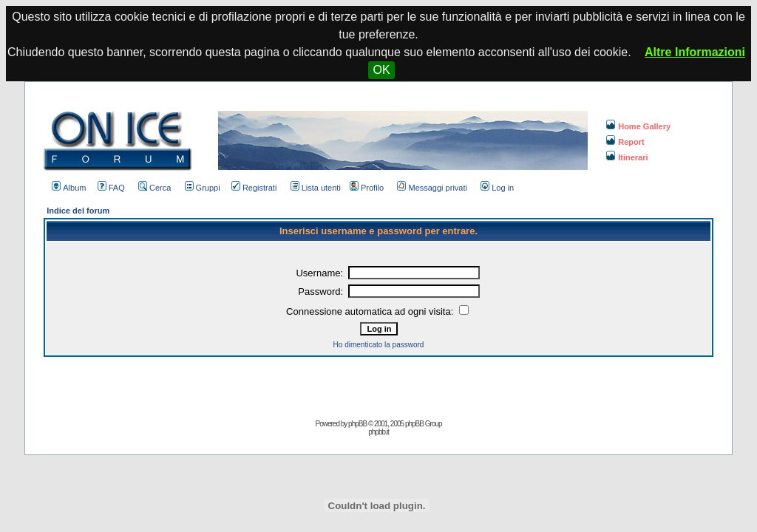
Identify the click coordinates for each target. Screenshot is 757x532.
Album (69, 188)
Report (625, 142)
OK (381, 70)
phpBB (357, 424)
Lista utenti (316, 188)
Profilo (367, 188)
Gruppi (203, 188)
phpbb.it (378, 432)
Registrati (254, 188)
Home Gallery (638, 126)
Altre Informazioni (695, 52)
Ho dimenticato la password (379, 345)
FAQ (111, 188)
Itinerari (627, 157)
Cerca (155, 188)
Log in (497, 188)
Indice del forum (78, 211)
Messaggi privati (432, 188)
